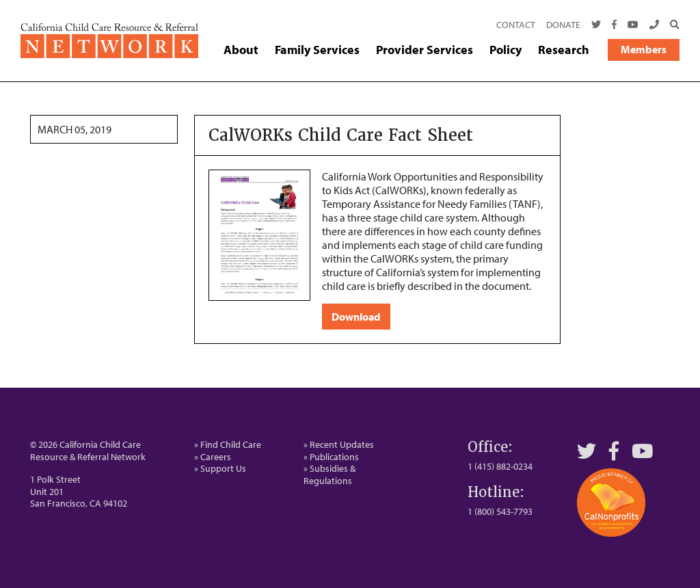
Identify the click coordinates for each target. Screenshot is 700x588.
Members (644, 49)
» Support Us (220, 468)
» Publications (331, 457)
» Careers (213, 457)
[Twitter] (596, 25)
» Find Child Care (228, 444)
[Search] (672, 25)
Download (356, 317)
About (241, 50)
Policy (506, 50)
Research (564, 50)
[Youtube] (633, 25)
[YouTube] (643, 451)
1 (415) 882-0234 (500, 466)
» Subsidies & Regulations (329, 475)
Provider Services (425, 50)
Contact (516, 25)
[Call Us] (654, 25)
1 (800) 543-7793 (500, 511)
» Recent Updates (339, 444)
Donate (563, 25)
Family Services (317, 50)
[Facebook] (614, 25)
